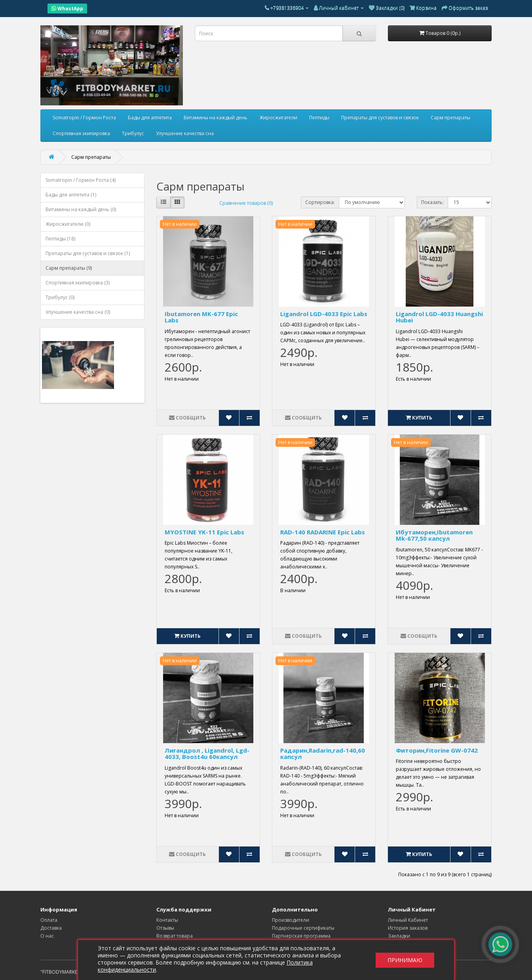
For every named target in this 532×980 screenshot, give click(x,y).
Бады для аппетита (150, 117)
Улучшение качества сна (185, 133)
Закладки (399, 936)
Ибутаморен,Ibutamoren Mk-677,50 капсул (434, 535)
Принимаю (405, 960)
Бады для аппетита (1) (71, 195)
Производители (291, 920)
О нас (47, 936)
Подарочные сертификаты (303, 928)
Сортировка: (320, 202)
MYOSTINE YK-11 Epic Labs (204, 532)
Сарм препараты (450, 117)
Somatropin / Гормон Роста (84, 117)
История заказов (408, 928)
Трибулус (133, 133)
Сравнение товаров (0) (246, 203)
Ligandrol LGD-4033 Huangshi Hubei (439, 317)
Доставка (51, 928)
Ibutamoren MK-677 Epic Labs (201, 317)
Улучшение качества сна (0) (78, 312)
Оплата (49, 920)
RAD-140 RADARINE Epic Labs (323, 532)
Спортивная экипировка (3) (78, 283)
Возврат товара (175, 936)
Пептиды (319, 117)
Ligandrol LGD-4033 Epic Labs (324, 314)
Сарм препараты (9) (69, 268)
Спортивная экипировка (81, 133)
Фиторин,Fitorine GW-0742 (437, 750)
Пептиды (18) (60, 239)
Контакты (167, 920)
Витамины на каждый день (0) (81, 209)
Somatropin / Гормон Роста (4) (81, 180)
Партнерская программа (301, 936)
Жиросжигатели (278, 117)
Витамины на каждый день (216, 117)
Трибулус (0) (60, 297)
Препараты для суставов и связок (380, 117)
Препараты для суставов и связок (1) (88, 253)
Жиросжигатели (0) (68, 224)
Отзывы (165, 928)
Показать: (432, 202)
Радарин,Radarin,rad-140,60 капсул (323, 754)
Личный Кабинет (408, 920)
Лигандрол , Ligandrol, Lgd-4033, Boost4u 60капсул (207, 754)
